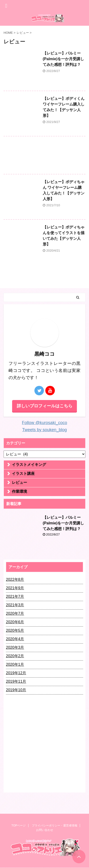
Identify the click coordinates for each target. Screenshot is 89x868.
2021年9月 (15, 588)
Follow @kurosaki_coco (44, 423)
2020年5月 (15, 630)
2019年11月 (16, 681)
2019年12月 (16, 673)
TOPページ (19, 826)
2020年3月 (15, 647)
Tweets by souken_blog (44, 430)
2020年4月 (15, 639)
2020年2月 (15, 656)
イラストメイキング (29, 465)
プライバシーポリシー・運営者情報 (55, 826)
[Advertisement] (44, 156)
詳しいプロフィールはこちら (45, 406)
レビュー (19, 482)
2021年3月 (15, 605)
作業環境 (19, 491)
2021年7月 (15, 596)
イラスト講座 (23, 474)
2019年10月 (16, 690)
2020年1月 (15, 664)
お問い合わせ (45, 830)
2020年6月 (15, 622)
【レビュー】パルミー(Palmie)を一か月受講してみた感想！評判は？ (63, 59)
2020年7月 (15, 613)
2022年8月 (15, 579)
